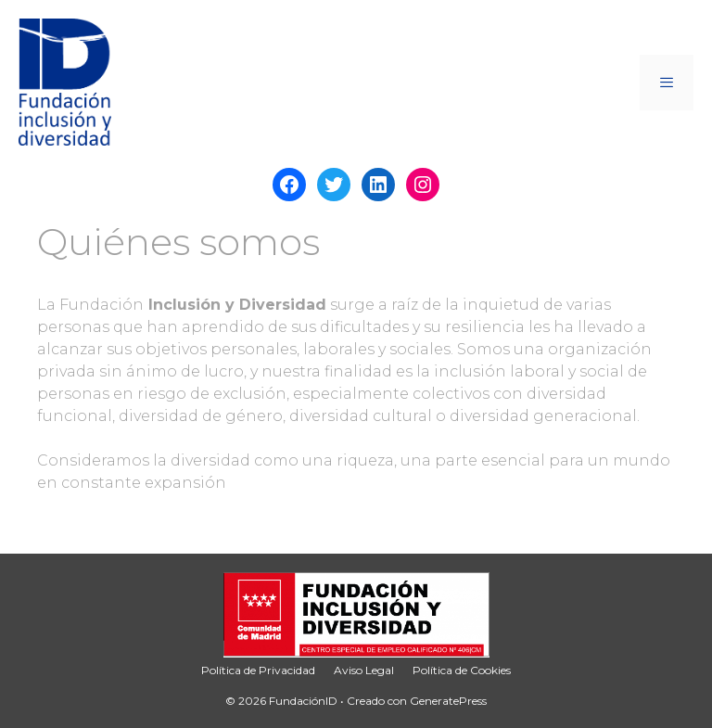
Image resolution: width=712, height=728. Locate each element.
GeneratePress (448, 701)
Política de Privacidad (258, 670)
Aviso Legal (364, 670)
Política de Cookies (462, 670)
